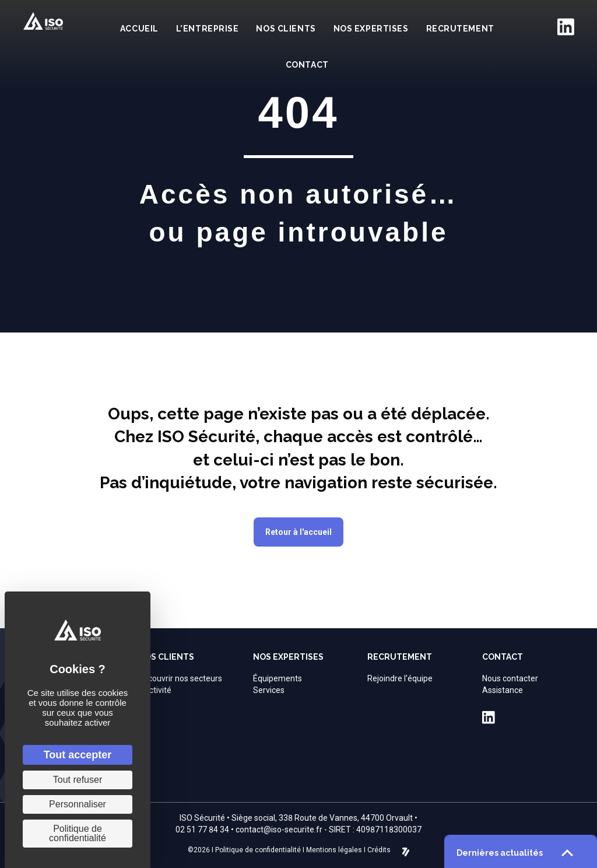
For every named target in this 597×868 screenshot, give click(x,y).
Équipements (278, 678)
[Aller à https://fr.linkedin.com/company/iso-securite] (566, 27)
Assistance (503, 690)
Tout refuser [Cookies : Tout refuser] (78, 780)
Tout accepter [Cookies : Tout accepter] (78, 755)
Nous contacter (510, 678)
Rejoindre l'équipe (400, 678)
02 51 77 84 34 (202, 829)
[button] (298, 532)
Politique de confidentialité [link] (78, 833)
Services (269, 690)
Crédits (379, 850)
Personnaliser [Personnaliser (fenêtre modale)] (78, 804)
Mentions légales (334, 850)
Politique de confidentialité (258, 850)
